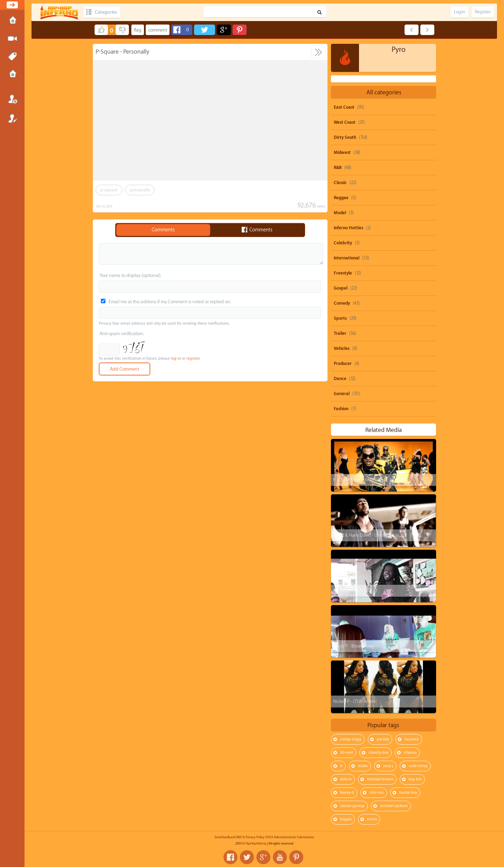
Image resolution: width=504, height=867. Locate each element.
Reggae (341, 198)
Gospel (341, 288)
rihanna (410, 753)
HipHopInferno (256, 844)
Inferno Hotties (348, 228)
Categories (106, 12)
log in (176, 358)
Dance (340, 379)
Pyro (399, 50)
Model (340, 213)
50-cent (347, 753)
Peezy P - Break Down (354, 646)
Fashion (341, 409)
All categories (384, 92)
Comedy (342, 303)
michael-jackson (394, 806)
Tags (12, 56)
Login (12, 99)
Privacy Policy (255, 837)
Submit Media (12, 39)
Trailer (340, 333)
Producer (343, 364)
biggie (346, 819)
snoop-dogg (351, 739)
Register (12, 118)
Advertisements (285, 837)
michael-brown (380, 779)
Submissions (12, 74)
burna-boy (408, 793)
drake (363, 766)
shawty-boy (378, 753)
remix (372, 819)
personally (140, 190)
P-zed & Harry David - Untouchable (366, 535)
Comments (163, 230)
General (342, 394)
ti (341, 766)
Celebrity (343, 243)
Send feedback (225, 837)
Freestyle (343, 273)
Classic (340, 183)
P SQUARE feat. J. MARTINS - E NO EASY (370, 480)
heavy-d (347, 793)
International (347, 258)
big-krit (415, 779)
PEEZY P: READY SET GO (355, 591)
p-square (109, 190)
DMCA (240, 837)
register (193, 358)
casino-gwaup (352, 806)
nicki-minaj (418, 766)
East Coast (344, 107)
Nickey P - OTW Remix (354, 701)
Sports (340, 318)
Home (12, 21)
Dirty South (345, 137)
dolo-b (346, 779)
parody (383, 739)
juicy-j (388, 766)
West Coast (345, 122)
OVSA (269, 837)
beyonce (412, 739)
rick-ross (377, 793)
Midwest (342, 153)
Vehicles (342, 348)
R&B (338, 168)
